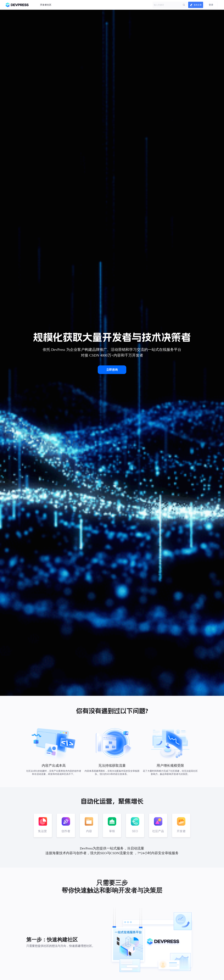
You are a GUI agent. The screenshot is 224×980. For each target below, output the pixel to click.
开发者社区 (46, 5)
